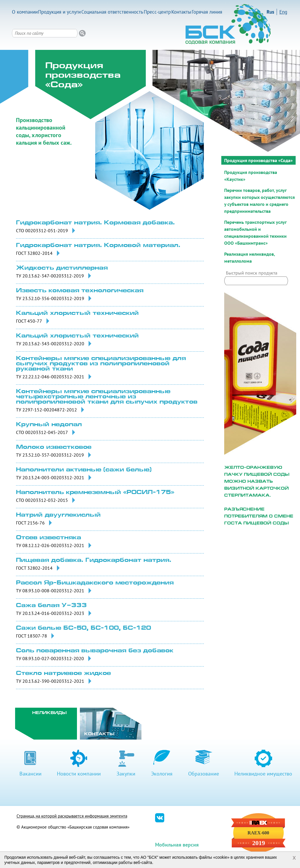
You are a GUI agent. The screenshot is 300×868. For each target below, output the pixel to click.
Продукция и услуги (59, 12)
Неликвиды (50, 713)
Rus (270, 12)
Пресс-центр (157, 12)
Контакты (181, 12)
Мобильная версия (177, 845)
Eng (283, 12)
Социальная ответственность (112, 12)
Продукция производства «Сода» (258, 160)
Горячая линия (207, 12)
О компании (25, 12)
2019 (258, 843)
